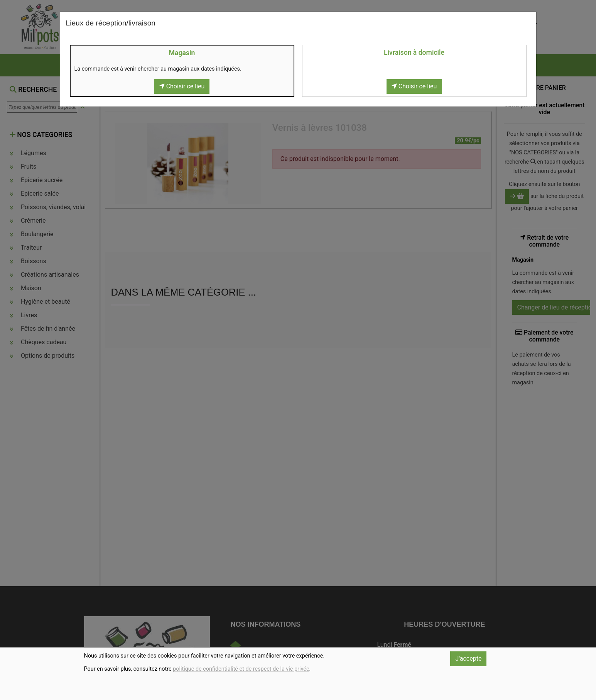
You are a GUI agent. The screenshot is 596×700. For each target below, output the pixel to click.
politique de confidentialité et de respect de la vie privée (241, 669)
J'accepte (468, 659)
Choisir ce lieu (182, 86)
